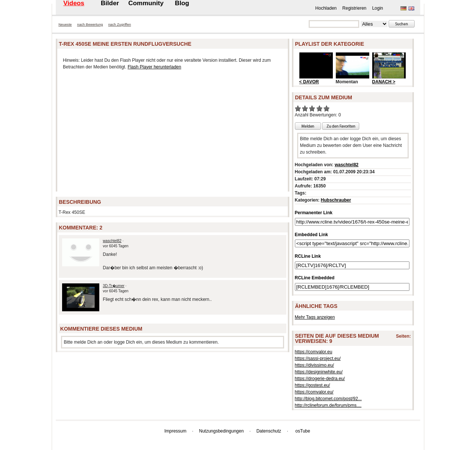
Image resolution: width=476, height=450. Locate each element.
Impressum (175, 431)
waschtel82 (112, 241)
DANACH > (384, 82)
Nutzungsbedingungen (221, 431)
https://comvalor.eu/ (314, 392)
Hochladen (326, 8)
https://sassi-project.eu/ (318, 359)
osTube (303, 431)
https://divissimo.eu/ (314, 365)
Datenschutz (269, 431)
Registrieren (355, 8)
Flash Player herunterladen (154, 67)
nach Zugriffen (120, 24)
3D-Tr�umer (114, 286)
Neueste (65, 24)
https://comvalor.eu (314, 352)
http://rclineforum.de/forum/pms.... (328, 405)
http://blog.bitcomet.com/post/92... (328, 399)
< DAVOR (309, 82)
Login (378, 8)
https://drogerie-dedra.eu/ (320, 379)
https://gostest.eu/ (313, 385)
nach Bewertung (90, 24)
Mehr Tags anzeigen (315, 317)
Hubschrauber (336, 200)
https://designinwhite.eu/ (319, 372)
